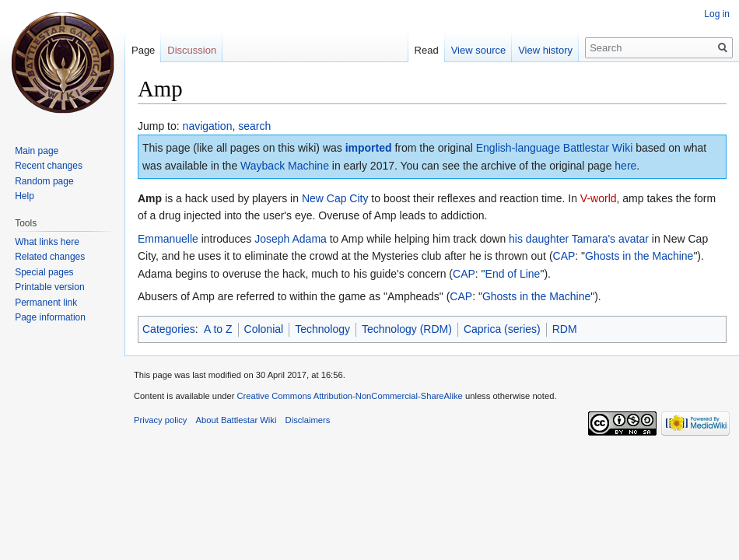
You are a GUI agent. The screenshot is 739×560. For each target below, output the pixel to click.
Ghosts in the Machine (639, 256)
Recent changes (49, 166)
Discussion (192, 50)
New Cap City (335, 198)
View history (545, 50)
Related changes (50, 257)
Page (143, 50)
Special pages (44, 272)
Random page (44, 181)
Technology (322, 329)
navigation (208, 126)
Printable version (49, 287)
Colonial (264, 329)
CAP (564, 256)
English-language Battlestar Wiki (555, 148)
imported (369, 148)
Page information (50, 317)
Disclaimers (308, 420)
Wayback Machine (285, 166)
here (625, 166)
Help (25, 196)
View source (479, 50)
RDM (565, 329)
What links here (47, 242)
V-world (599, 198)
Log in (717, 14)
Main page (37, 151)
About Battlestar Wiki (236, 420)
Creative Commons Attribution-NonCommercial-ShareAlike (349, 396)
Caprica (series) (502, 329)
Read (427, 50)
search (254, 126)
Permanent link (46, 303)
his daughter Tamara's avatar (579, 239)
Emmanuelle (168, 239)
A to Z (218, 329)
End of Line (513, 274)
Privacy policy (160, 420)
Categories (169, 329)
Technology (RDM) (407, 329)
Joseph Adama (291, 239)
